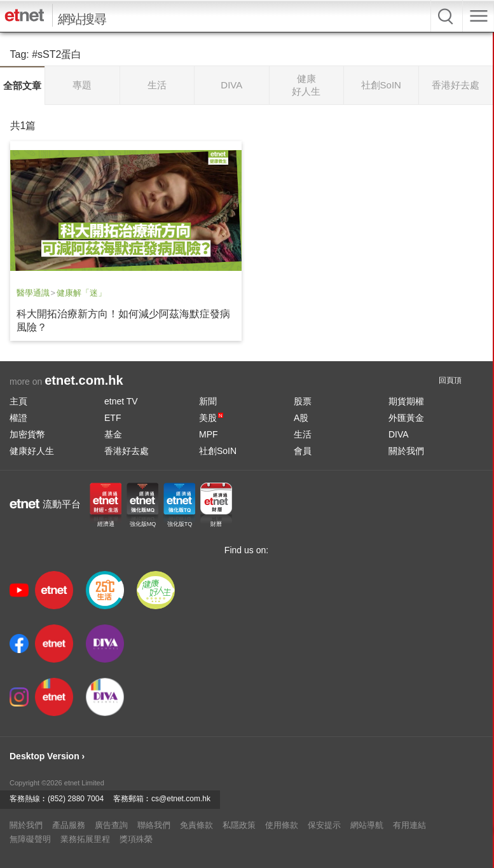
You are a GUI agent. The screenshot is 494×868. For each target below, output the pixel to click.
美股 (211, 418)
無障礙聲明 (30, 839)
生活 (303, 434)
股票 (303, 401)
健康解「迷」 (81, 293)
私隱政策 (239, 825)
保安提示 (324, 825)
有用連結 (409, 825)
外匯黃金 (406, 418)
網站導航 (367, 825)
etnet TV (121, 401)
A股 (301, 418)
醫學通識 (33, 293)
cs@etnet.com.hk (181, 799)
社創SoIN (218, 451)
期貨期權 (406, 401)
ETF (113, 418)
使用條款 (282, 825)
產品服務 (69, 825)
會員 (303, 451)
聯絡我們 (154, 825)
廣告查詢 (111, 825)
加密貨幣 (27, 434)
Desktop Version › (47, 756)
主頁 (18, 401)
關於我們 (406, 451)
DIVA (399, 434)
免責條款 (196, 825)
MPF (209, 434)
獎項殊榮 (136, 839)
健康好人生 (32, 451)
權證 (18, 418)
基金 (113, 434)
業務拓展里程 (85, 839)
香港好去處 (127, 451)
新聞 (208, 401)
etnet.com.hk (84, 380)
